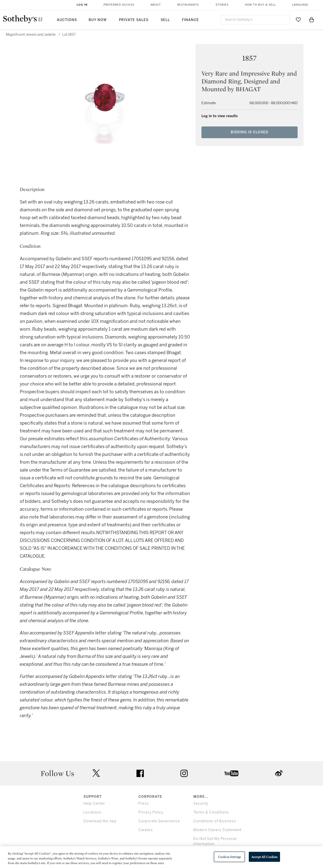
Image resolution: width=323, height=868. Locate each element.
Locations (93, 812)
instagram (184, 773)
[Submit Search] (284, 20)
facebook (140, 773)
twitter (96, 773)
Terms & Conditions (211, 812)
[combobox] (255, 20)
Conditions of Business (215, 821)
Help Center (94, 804)
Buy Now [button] (98, 20)
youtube (231, 773)
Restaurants (188, 5)
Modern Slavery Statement (217, 830)
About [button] (156, 5)
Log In (82, 5)
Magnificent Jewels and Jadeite (31, 35)
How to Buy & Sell (260, 5)
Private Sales (134, 20)
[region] (161, 857)
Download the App (100, 821)
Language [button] (300, 5)
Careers (146, 830)
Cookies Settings (229, 857)
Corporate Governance (159, 821)
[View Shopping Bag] (312, 20)
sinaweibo (279, 773)
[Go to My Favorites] (298, 20)
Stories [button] (222, 5)
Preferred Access (119, 5)
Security (201, 804)
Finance (190, 20)
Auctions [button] (67, 20)
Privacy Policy (151, 812)
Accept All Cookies (264, 857)
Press (144, 804)
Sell (165, 20)
